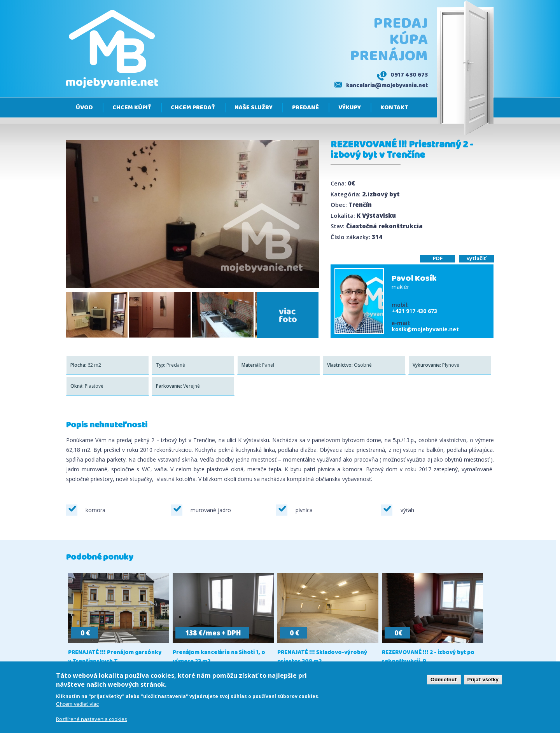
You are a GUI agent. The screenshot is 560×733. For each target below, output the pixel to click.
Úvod (84, 108)
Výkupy (350, 108)
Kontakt (394, 108)
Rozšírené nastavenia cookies (92, 720)
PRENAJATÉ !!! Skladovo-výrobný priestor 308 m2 (322, 657)
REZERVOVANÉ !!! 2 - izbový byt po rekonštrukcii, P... (428, 657)
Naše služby (254, 108)
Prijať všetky (483, 680)
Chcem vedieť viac (77, 704)
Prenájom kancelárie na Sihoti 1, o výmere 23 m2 (219, 657)
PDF (438, 258)
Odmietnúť (444, 680)
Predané (305, 108)
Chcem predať (193, 108)
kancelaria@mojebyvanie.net (387, 86)
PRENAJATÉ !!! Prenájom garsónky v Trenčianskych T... (115, 657)
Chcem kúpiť (132, 108)
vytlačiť (476, 258)
